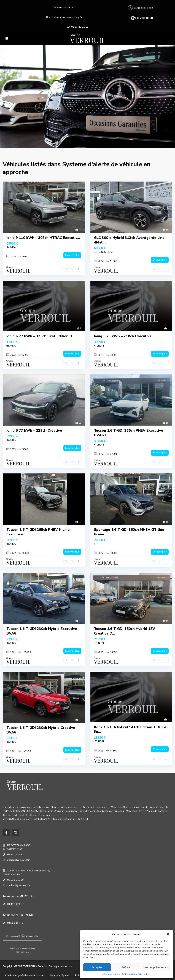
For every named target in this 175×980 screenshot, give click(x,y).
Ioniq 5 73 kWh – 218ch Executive (123, 336)
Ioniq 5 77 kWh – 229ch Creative (34, 430)
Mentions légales (111, 974)
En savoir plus (72, 255)
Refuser (126, 967)
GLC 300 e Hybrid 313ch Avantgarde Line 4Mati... (129, 240)
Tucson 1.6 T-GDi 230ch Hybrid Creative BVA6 (41, 730)
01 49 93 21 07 (15, 904)
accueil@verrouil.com (19, 860)
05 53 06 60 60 (15, 880)
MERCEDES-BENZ (103, 252)
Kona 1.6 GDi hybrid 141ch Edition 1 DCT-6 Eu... (131, 729)
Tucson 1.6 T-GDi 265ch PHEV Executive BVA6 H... (129, 433)
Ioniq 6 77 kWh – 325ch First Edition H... (41, 336)
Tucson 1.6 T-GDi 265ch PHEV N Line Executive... (38, 532)
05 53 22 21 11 (80, 27)
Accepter (97, 967)
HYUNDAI (11, 247)
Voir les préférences (156, 967)
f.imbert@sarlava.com (19, 885)
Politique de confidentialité (135, 974)
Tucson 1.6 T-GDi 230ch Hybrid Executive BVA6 (42, 631)
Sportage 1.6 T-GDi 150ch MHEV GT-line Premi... (129, 532)
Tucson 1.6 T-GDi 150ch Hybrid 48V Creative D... (125, 631)
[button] (168, 934)
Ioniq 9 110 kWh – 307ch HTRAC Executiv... (43, 238)
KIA (95, 544)
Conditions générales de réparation (25, 976)
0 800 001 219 (15, 923)
